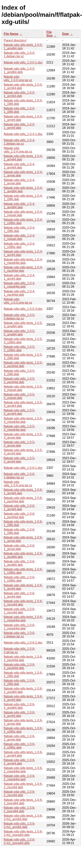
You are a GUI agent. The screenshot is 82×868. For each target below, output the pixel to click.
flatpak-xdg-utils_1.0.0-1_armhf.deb (19, 126)
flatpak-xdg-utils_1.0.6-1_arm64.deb (19, 508)
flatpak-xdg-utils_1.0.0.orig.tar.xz (18, 78)
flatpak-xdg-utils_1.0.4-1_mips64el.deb (19, 285)
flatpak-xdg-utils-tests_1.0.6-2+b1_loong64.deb (23, 833)
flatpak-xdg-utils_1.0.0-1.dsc (23, 62)
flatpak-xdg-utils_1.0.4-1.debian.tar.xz (19, 142)
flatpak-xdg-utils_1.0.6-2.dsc (23, 643)
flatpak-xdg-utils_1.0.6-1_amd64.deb (19, 563)
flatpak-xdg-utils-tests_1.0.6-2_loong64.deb (23, 802)
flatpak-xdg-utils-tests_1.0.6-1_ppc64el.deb (23, 500)
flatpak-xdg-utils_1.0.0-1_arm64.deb (19, 94)
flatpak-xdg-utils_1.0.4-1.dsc (23, 134)
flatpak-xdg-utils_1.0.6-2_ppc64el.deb (19, 666)
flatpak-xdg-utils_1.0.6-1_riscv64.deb (19, 611)
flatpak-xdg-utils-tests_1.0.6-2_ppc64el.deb (23, 658)
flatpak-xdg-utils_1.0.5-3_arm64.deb (19, 412)
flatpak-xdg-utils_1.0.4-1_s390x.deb (19, 245)
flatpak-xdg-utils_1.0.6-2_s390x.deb (19, 746)
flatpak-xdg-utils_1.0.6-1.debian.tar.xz (19, 476)
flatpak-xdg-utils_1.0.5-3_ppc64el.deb (19, 380)
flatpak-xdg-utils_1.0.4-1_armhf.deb (19, 277)
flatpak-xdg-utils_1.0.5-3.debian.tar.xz (19, 317)
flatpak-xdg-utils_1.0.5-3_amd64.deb (19, 333)
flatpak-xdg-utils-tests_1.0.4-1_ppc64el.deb (23, 269)
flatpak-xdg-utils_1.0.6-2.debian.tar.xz (19, 635)
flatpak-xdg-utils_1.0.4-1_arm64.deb (19, 166)
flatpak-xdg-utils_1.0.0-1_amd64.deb (19, 70)
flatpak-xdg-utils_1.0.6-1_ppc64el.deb (19, 515)
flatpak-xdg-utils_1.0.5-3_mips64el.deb (19, 428)
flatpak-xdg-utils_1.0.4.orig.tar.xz (18, 150)
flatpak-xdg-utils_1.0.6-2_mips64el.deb (19, 778)
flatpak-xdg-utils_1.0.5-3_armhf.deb (19, 460)
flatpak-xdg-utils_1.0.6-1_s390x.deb (19, 579)
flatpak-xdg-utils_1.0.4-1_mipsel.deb (19, 237)
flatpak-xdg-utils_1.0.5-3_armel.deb (19, 444)
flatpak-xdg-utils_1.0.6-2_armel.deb (19, 738)
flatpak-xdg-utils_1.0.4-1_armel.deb (19, 182)
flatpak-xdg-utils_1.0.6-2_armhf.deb (19, 714)
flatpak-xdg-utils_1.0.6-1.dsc (23, 468)
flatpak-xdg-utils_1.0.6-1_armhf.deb (19, 595)
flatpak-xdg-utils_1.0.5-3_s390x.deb (19, 349)
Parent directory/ (15, 40)
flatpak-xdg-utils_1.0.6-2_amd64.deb (19, 706)
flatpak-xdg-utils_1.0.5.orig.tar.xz (18, 301)
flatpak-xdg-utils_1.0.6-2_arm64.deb (19, 762)
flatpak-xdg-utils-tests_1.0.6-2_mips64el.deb (23, 770)
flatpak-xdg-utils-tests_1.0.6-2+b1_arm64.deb (23, 817)
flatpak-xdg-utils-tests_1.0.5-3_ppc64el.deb (23, 364)
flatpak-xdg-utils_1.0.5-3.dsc (23, 309)
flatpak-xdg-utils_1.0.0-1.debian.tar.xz (19, 55)
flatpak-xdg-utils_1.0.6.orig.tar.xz (18, 484)
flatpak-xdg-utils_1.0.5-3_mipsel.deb (19, 396)
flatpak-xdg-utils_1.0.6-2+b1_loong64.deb (19, 841)
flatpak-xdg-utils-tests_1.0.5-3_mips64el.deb (23, 420)
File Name (11, 34)
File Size (50, 34)
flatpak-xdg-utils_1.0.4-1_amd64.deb (19, 206)
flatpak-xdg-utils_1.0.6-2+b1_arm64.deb (19, 825)
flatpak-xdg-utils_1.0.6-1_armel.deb (19, 547)
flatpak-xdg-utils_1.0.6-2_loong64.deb (19, 809)
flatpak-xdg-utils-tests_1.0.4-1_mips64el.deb (23, 261)
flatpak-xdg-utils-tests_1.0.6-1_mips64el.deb (23, 619)
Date (66, 34)
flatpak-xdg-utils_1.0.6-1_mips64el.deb (19, 627)
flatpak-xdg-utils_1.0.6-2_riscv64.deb (19, 793)
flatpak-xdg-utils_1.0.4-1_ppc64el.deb (19, 293)
